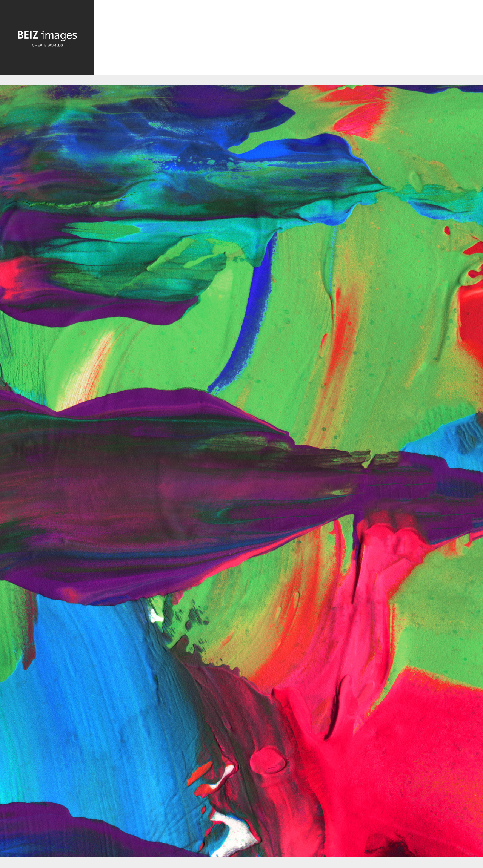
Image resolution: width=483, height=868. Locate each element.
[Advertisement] (289, 40)
